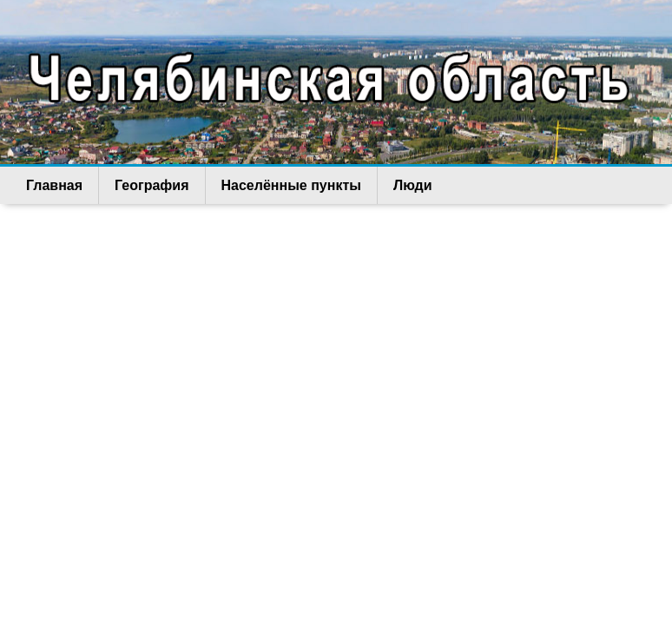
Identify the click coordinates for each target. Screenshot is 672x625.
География (152, 185)
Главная (54, 185)
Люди (413, 185)
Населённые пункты (291, 185)
